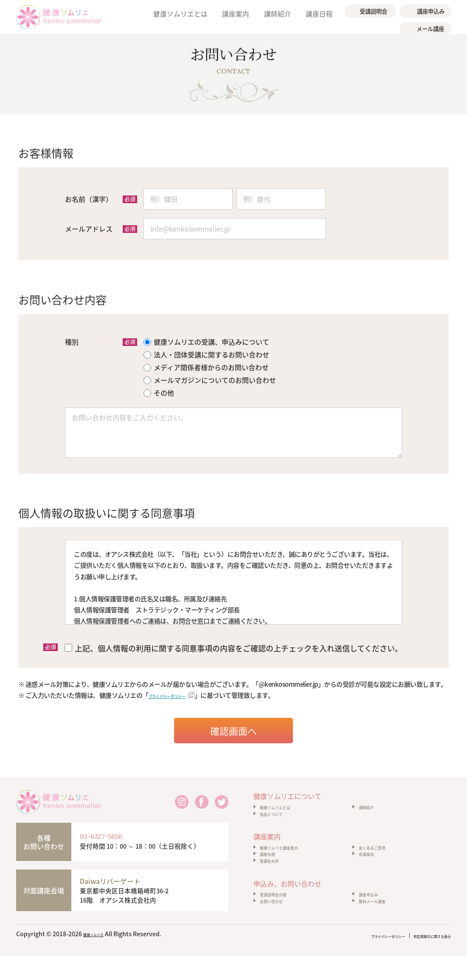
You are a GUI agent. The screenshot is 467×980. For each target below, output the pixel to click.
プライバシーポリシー (177, 692)
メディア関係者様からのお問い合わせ (206, 366)
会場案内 (371, 869)
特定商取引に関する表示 (418, 960)
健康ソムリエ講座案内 (292, 857)
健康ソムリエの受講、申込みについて (206, 340)
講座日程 (319, 17)
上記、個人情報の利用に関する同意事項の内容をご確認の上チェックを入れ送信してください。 (233, 646)
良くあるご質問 (381, 857)
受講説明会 (374, 10)
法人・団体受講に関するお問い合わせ (206, 353)
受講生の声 (276, 880)
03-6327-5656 (115, 834)
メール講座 (431, 24)
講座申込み (432, 10)
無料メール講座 (381, 930)
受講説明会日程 (282, 919)
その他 (159, 391)
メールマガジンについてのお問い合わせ (210, 379)
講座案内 (241, 17)
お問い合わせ (279, 930)
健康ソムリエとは (188, 17)
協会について (279, 819)
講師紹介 (280, 17)
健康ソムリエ (101, 959)
